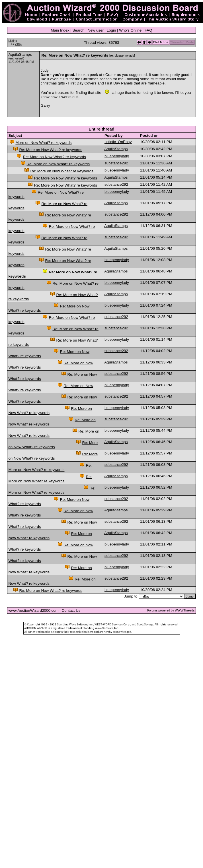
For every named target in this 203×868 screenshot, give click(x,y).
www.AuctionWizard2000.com (33, 610)
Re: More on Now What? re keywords (51, 150)
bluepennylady (117, 156)
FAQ (148, 30)
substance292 (116, 163)
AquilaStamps (20, 54)
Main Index (60, 30)
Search (78, 30)
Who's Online (130, 30)
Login (111, 30)
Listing (13, 41)
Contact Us (71, 610)
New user (96, 30)
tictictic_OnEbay (118, 142)
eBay (19, 44)
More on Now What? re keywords (43, 143)
